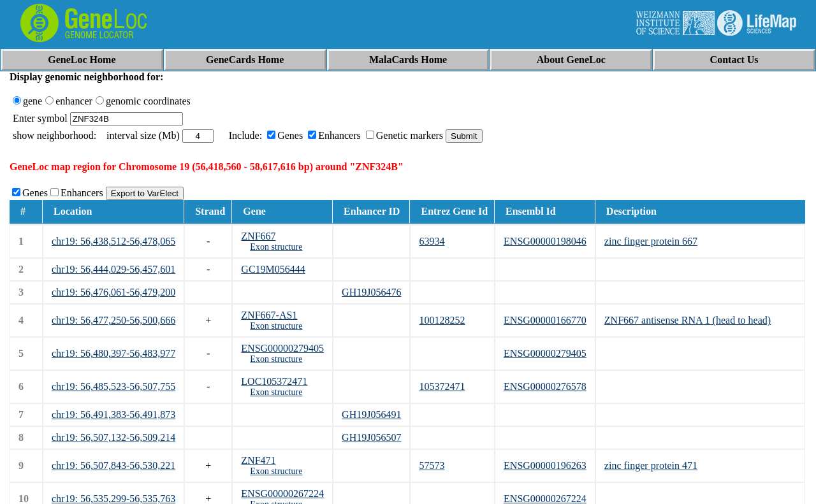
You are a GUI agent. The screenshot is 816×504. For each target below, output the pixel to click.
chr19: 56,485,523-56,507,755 (113, 386)
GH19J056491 (371, 414)
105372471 (442, 386)
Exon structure (276, 247)
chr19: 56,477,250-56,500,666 (113, 320)
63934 (432, 241)
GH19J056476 (371, 292)
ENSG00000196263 (545, 465)
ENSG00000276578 (545, 386)
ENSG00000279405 (282, 348)
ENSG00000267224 (282, 493)
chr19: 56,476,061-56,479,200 (113, 292)
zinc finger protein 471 (651, 465)
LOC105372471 (274, 381)
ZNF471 (258, 460)
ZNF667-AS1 (269, 315)
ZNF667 (258, 236)
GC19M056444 (273, 269)
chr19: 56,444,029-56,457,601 (113, 269)
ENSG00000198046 (545, 241)
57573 (432, 465)
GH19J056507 (371, 437)
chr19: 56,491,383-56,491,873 (113, 414)
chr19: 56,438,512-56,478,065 (113, 241)
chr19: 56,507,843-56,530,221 (113, 465)
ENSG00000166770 (545, 320)
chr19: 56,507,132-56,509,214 (113, 437)
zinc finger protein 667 (651, 241)
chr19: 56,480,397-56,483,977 (113, 353)
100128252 (442, 320)
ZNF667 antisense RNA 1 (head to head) (688, 320)
